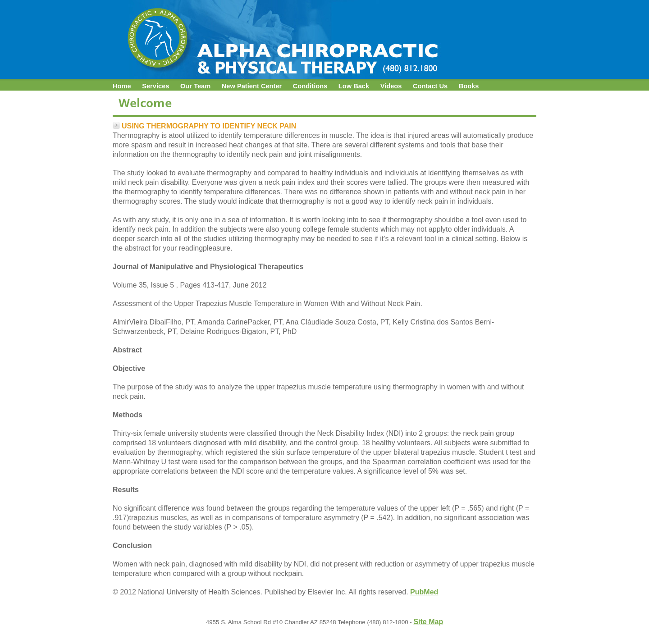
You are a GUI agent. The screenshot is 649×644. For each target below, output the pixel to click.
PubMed (424, 592)
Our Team (195, 86)
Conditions (310, 86)
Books (469, 86)
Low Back (354, 86)
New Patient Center (252, 86)
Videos (391, 86)
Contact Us (430, 86)
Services (155, 86)
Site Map (428, 622)
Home (122, 86)
